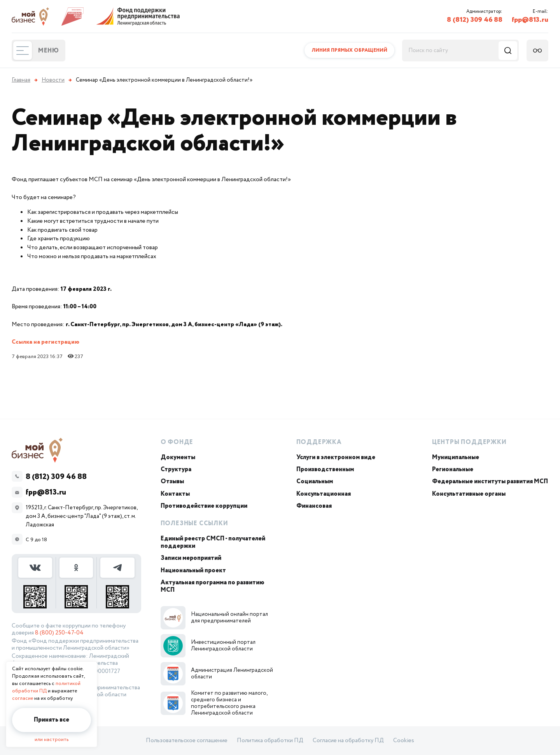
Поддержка (319, 442)
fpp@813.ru (530, 20)
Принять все (52, 720)
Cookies (404, 741)
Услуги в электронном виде (336, 457)
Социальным (315, 481)
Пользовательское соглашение (187, 741)
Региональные (453, 469)
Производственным (325, 469)
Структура (176, 469)
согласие (23, 698)
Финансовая (314, 506)
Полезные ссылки (194, 523)
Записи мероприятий (191, 558)
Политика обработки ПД (270, 741)
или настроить (52, 740)
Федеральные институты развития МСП (490, 481)
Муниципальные (456, 457)
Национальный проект (193, 571)
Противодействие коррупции (204, 506)
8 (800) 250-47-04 (59, 633)
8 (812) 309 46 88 (475, 20)
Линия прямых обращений (349, 50)
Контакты (175, 494)
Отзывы (172, 481)
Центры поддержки (469, 442)
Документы (178, 457)
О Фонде (177, 442)
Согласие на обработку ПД (348, 741)
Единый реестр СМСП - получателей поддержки (213, 542)
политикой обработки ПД (46, 687)
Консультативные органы (469, 494)
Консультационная (324, 494)
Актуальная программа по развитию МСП (213, 586)
